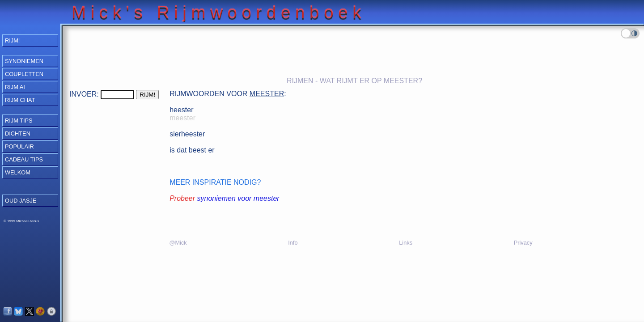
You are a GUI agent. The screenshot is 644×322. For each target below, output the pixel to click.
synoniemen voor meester (238, 198)
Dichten (18, 133)
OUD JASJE (21, 201)
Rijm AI (15, 87)
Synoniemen (24, 61)
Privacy (523, 243)
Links (406, 243)
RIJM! (12, 40)
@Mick (178, 243)
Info (293, 243)
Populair (19, 146)
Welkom (18, 172)
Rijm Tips (19, 121)
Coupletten (24, 74)
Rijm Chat (20, 100)
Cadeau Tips (24, 159)
